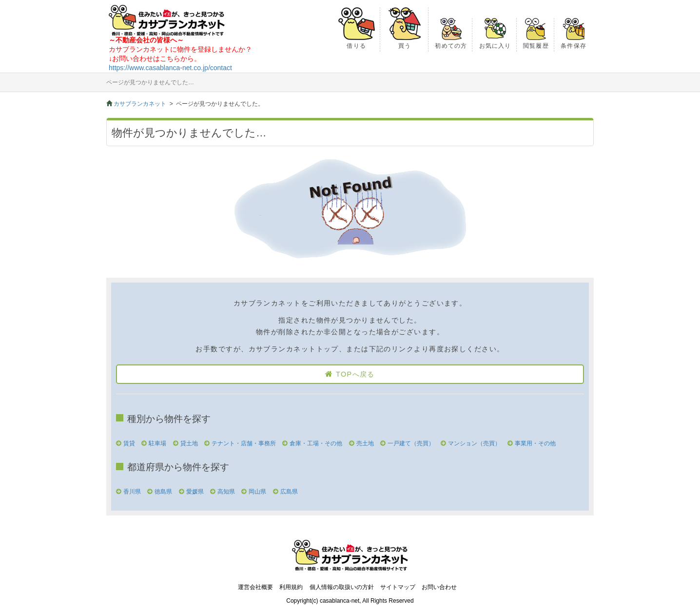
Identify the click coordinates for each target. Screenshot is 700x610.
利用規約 (291, 587)
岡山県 (257, 492)
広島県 (289, 492)
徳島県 (163, 492)
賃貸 (129, 443)
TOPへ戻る (355, 374)
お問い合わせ (439, 587)
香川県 (132, 492)
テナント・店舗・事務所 (244, 443)
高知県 (226, 492)
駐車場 (157, 443)
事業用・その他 (535, 443)
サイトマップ (398, 587)
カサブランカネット (140, 104)
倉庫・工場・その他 (316, 443)
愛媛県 (195, 492)
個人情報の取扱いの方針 (342, 587)
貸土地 (189, 443)
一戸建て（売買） (411, 443)
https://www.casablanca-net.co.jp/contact (170, 68)
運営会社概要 (255, 587)
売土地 (365, 443)
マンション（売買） (474, 443)
